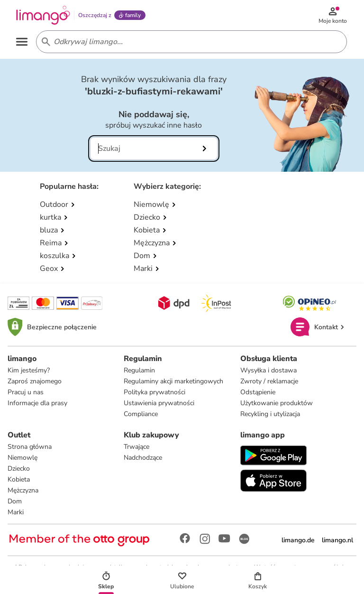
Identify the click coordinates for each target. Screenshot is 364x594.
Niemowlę (23, 458)
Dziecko (19, 469)
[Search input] (190, 42)
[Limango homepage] (43, 15)
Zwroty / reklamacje (269, 381)
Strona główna (30, 447)
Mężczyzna (23, 490)
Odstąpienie (258, 392)
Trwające (136, 447)
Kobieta (19, 479)
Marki (16, 512)
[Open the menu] (22, 42)
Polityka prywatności (155, 392)
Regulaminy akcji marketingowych (173, 381)
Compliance (141, 414)
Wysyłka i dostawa (268, 370)
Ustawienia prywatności (159, 403)
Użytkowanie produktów (277, 403)
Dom (15, 501)
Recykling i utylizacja (270, 414)
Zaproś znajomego (35, 381)
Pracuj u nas (26, 392)
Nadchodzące (143, 458)
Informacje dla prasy (37, 403)
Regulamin (139, 370)
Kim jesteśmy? (29, 370)
